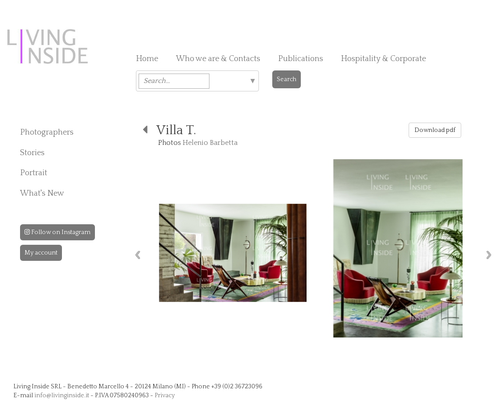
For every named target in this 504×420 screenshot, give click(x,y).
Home (147, 59)
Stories (32, 153)
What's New (42, 194)
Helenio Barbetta (210, 143)
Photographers (47, 132)
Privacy (165, 395)
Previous (138, 255)
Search (287, 79)
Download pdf (435, 130)
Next (489, 255)
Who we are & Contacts (218, 59)
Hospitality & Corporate (383, 59)
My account (41, 253)
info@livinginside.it (62, 395)
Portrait (34, 173)
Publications (301, 59)
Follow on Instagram (57, 232)
